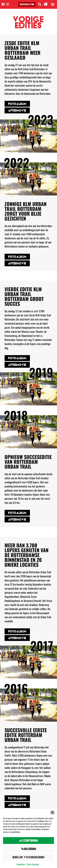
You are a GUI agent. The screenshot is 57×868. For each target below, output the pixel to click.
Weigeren (28, 849)
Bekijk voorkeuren (28, 857)
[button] (52, 812)
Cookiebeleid (21, 864)
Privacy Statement (33, 864)
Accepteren (29, 841)
